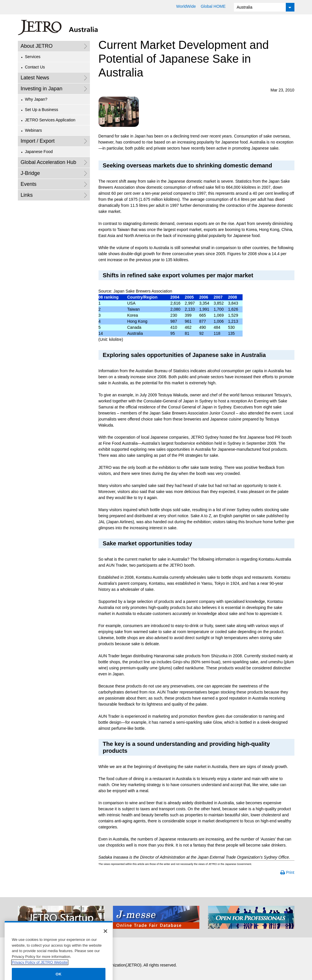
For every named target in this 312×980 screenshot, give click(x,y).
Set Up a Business (42, 110)
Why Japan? (36, 99)
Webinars (34, 130)
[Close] (105, 937)
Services (33, 57)
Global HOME (213, 6)
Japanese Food (39, 152)
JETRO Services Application (50, 120)
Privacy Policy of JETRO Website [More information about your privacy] (40, 968)
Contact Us (35, 67)
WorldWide (186, 6)
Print (290, 872)
